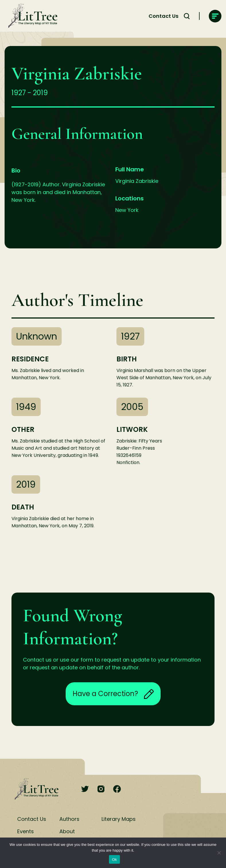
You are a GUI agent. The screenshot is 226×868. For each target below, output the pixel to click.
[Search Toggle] (187, 16)
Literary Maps (119, 819)
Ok (114, 860)
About (67, 831)
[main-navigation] (215, 16)
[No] (219, 853)
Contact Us (163, 16)
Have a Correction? (113, 694)
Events (26, 831)
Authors (69, 819)
